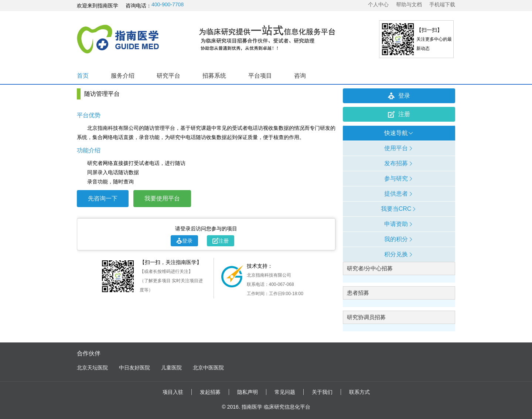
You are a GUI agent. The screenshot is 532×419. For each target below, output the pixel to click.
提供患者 (399, 194)
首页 (83, 76)
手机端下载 (442, 4)
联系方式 (359, 392)
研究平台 (168, 76)
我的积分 (399, 239)
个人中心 (378, 4)
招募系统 (214, 76)
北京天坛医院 (92, 368)
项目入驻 (173, 392)
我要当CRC (399, 209)
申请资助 (399, 224)
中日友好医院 (134, 368)
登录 (184, 241)
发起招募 (210, 392)
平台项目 (260, 76)
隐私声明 (248, 392)
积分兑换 (399, 254)
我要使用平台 (162, 198)
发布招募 (399, 163)
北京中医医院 (208, 368)
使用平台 (399, 148)
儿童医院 (171, 368)
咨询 (300, 76)
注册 (221, 241)
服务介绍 (123, 76)
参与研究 (399, 178)
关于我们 (322, 392)
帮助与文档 (409, 4)
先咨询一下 (103, 198)
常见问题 (285, 392)
